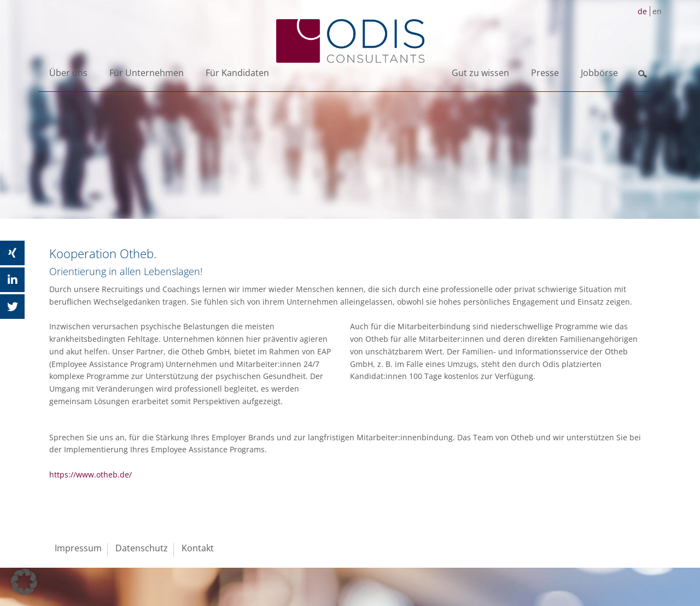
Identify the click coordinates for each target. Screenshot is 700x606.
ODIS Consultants (350, 41)
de (642, 11)
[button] (24, 582)
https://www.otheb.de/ (91, 474)
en (657, 11)
